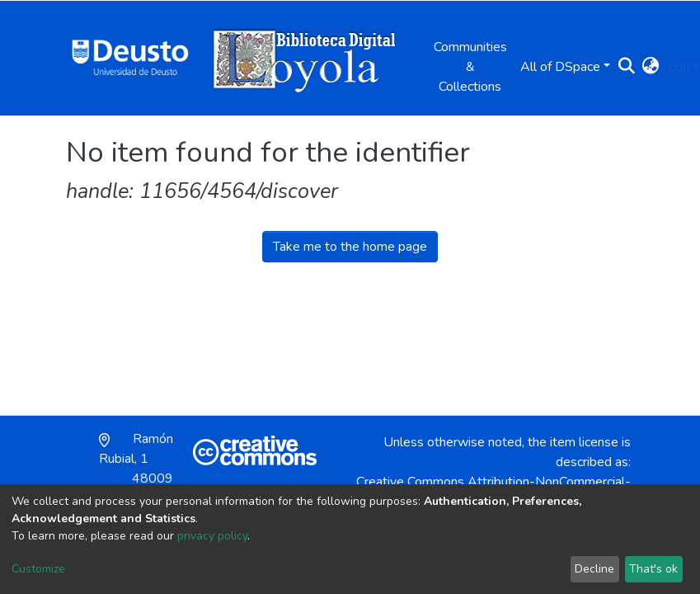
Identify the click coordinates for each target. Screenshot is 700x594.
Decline (594, 569)
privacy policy (212, 536)
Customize (38, 569)
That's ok (653, 569)
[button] (651, 67)
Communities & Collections (470, 67)
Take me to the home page (350, 247)
